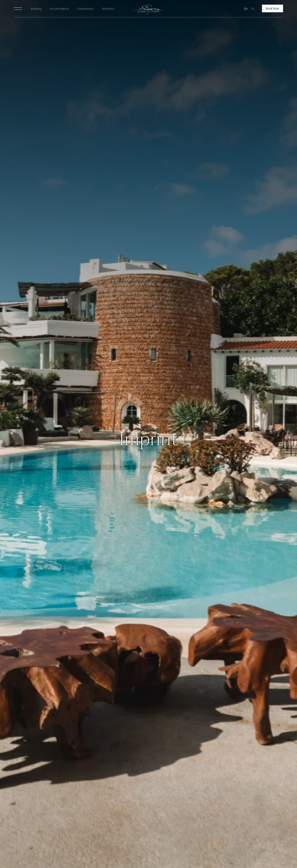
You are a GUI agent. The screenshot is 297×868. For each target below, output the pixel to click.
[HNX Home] (148, 9)
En (246, 9)
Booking (36, 9)
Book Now (273, 8)
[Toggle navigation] (18, 9)
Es (253, 9)
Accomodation (59, 9)
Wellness (108, 9)
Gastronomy (85, 9)
